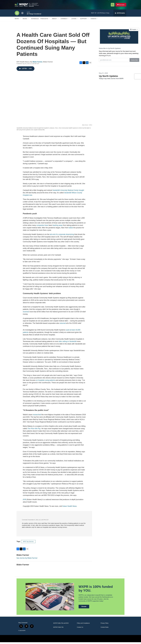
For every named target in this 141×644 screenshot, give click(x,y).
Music (25, 19)
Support (84, 19)
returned (63, 325)
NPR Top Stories (28, 543)
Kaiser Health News (70, 508)
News (17, 19)
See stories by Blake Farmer (27, 560)
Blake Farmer (38, 64)
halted (71, 229)
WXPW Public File (58, 629)
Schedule (35, 19)
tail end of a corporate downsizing (62, 236)
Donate (122, 5)
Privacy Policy (105, 625)
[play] (17, 13)
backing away (58, 227)
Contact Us (80, 629)
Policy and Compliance (83, 625)
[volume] (22, 13)
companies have (42, 227)
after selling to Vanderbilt (68, 343)
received (26, 313)
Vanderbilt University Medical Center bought (68, 192)
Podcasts (44, 19)
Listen (74, 19)
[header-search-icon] (113, 5)
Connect (64, 19)
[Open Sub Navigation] (20, 19)
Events (94, 19)
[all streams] (120, 13)
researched (37, 416)
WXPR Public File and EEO (61, 625)
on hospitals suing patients (46, 382)
